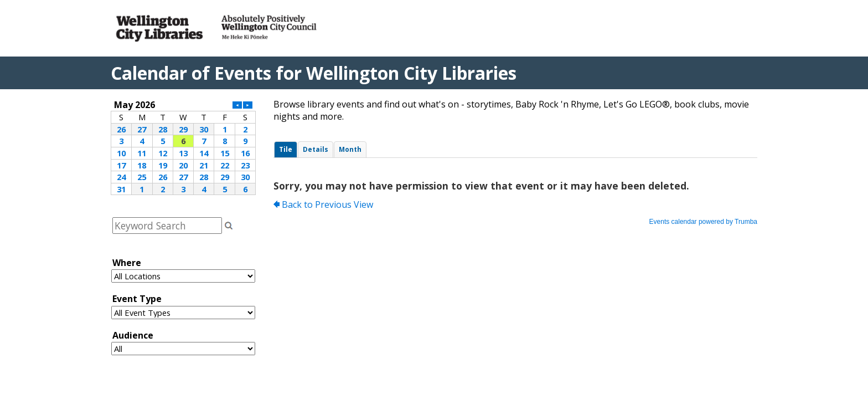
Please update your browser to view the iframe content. (183, 147)
